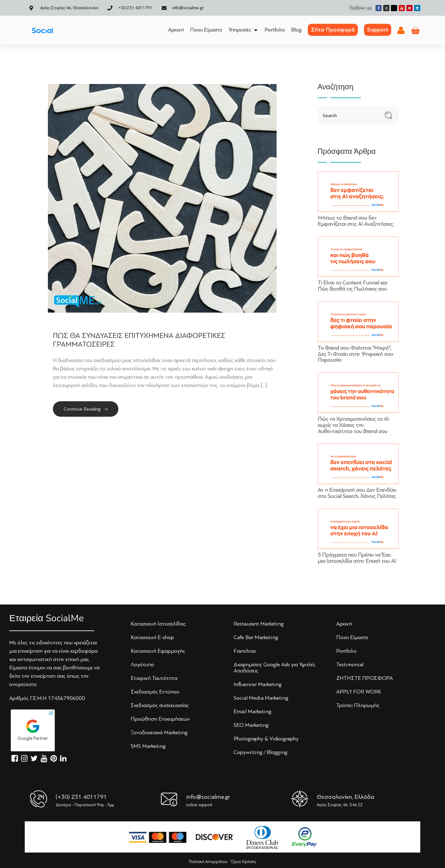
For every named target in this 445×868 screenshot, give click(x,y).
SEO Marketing (251, 725)
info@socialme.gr (208, 797)
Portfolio (346, 651)
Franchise (245, 651)
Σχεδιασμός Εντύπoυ (155, 692)
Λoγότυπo (142, 664)
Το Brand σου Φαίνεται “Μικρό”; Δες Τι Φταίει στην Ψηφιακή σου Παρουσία (355, 354)
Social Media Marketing (261, 698)
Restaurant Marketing (259, 624)
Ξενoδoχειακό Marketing (159, 732)
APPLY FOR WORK (359, 692)
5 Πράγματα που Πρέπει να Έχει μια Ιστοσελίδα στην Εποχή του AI (357, 558)
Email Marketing (252, 711)
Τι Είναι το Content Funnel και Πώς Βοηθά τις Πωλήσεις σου (352, 286)
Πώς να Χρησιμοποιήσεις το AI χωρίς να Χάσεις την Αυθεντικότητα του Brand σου (353, 425)
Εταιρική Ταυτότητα (154, 678)
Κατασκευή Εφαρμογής (158, 651)
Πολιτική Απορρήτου (208, 862)
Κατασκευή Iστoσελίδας (158, 624)
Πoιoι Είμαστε (352, 637)
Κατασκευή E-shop (152, 637)
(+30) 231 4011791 (81, 797)
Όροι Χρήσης (244, 862)
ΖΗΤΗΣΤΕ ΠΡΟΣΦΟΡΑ (364, 678)
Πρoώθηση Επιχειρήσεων (160, 719)
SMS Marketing (148, 746)
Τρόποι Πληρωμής (358, 705)
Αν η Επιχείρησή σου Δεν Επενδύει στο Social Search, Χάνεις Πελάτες (357, 493)
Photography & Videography (266, 739)
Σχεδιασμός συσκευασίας (160, 705)
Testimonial (350, 664)
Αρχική (344, 624)
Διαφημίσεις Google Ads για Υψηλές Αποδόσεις (275, 668)
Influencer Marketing (258, 684)
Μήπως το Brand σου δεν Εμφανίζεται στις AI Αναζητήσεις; (356, 221)
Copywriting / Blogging (261, 752)
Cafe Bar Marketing (256, 637)
